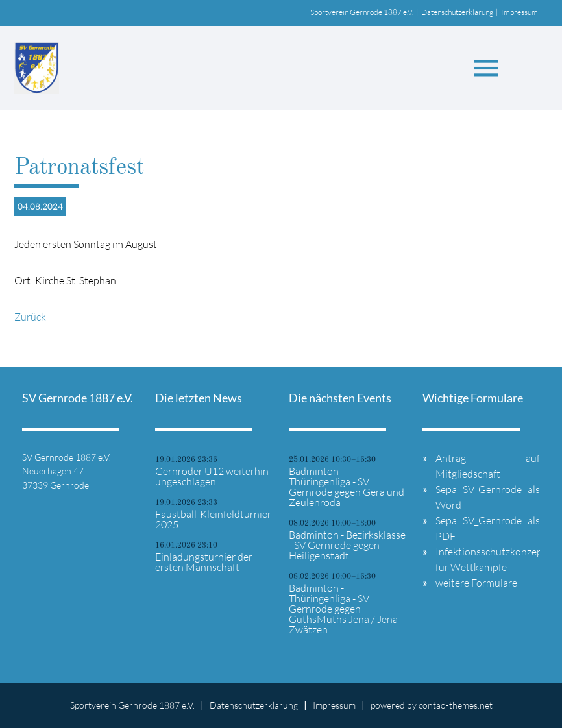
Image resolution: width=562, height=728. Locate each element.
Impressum (519, 12)
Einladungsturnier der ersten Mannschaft (204, 562)
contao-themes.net (456, 705)
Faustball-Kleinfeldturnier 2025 (213, 519)
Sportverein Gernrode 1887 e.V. (362, 12)
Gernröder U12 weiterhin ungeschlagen (212, 476)
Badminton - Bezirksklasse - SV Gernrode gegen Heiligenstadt (347, 545)
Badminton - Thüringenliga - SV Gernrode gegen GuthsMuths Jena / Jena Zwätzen (343, 609)
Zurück (30, 317)
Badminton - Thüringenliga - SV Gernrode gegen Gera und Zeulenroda (347, 487)
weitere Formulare (476, 583)
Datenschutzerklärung (457, 12)
